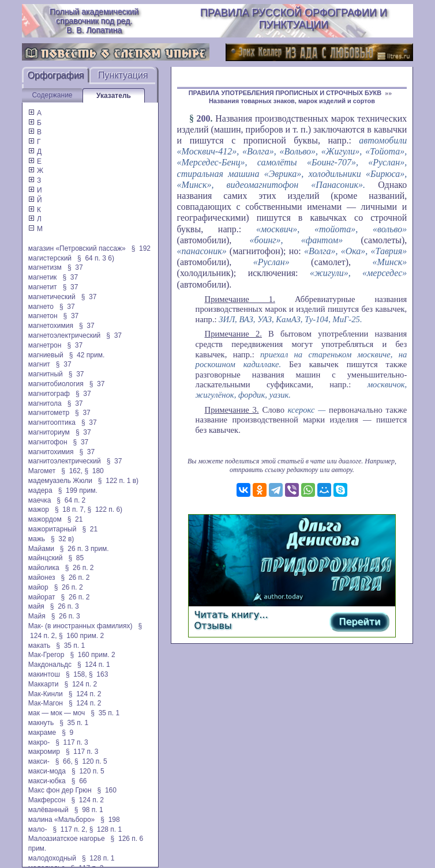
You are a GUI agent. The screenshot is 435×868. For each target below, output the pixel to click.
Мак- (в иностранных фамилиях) (80, 626)
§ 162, (72, 471)
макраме (42, 733)
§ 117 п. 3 (72, 742)
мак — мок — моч (57, 713)
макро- (39, 742)
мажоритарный (52, 529)
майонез (42, 578)
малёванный (48, 810)
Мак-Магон (46, 703)
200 (204, 118)
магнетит (43, 287)
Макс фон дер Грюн (60, 790)
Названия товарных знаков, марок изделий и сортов (292, 101)
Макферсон (47, 800)
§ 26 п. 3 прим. (85, 549)
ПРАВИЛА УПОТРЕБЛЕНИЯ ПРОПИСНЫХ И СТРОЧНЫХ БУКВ (285, 93)
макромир (44, 752)
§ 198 (110, 820)
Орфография (55, 75)
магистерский (50, 258)
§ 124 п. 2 (81, 684)
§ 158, (76, 674)
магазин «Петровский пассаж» (77, 248)
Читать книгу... (231, 615)
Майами (41, 549)
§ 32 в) (62, 539)
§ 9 (67, 733)
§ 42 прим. (87, 355)
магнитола (45, 403)
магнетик (43, 277)
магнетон (43, 316)
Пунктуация (123, 75)
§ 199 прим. (78, 490)
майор (38, 587)
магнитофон (48, 442)
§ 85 (76, 558)
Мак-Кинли (46, 694)
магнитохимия (51, 452)
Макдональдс (50, 665)
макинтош (44, 674)
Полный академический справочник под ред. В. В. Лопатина (94, 21)
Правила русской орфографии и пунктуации (294, 19)
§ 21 (75, 519)
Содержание (52, 95)
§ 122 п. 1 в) (118, 481)
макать (40, 646)
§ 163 (98, 674)
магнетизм (45, 267)
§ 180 (94, 471)
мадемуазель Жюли (60, 481)
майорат (42, 597)
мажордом (45, 519)
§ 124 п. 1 (94, 665)
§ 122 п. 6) (105, 510)
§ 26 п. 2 (80, 568)
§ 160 (107, 790)
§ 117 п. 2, (70, 829)
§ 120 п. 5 (91, 761)
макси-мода (47, 771)
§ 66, (64, 761)
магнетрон (45, 345)
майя (36, 606)
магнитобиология (56, 384)
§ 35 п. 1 (70, 646)
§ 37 (75, 267)
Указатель (114, 96)
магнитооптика (52, 422)
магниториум (49, 432)
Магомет (42, 471)
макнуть (41, 723)
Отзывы (213, 626)
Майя (37, 616)
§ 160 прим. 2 (81, 636)
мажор (39, 510)
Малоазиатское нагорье (67, 839)
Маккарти (44, 684)
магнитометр (49, 413)
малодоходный (52, 858)
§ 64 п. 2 (71, 500)
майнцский (46, 558)
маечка (40, 500)
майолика (44, 568)
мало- (38, 829)
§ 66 (79, 781)
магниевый (46, 355)
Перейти (359, 622)
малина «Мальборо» (62, 820)
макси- (39, 761)
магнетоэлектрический (65, 335)
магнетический (52, 297)
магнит (39, 364)
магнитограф (49, 394)
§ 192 (141, 248)
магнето (41, 307)
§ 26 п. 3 (65, 606)
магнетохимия (51, 326)
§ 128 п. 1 (106, 829)
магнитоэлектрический (65, 461)
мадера (40, 490)
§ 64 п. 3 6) (96, 258)
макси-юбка (47, 781)
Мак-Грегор (46, 655)
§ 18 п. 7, (70, 510)
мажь (37, 539)
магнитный (46, 374)
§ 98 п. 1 (89, 810)
